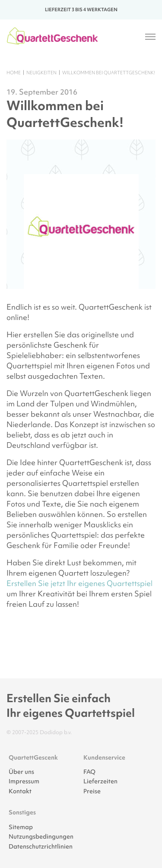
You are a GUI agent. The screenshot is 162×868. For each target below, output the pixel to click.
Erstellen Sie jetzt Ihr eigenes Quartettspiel (79, 583)
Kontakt (20, 791)
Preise (92, 791)
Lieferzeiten (100, 781)
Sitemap (21, 827)
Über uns (21, 772)
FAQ (89, 772)
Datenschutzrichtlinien (41, 846)
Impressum (24, 781)
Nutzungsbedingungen (41, 836)
